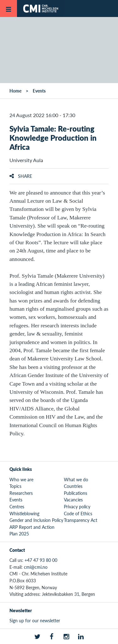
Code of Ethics (78, 513)
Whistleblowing (24, 513)
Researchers (21, 493)
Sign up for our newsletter (35, 620)
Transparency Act (81, 520)
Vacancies (73, 500)
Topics (15, 486)
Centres (17, 506)
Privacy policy (77, 506)
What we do (76, 479)
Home (15, 91)
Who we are (21, 479)
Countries (73, 486)
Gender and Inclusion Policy (36, 520)
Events (39, 91)
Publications (76, 493)
